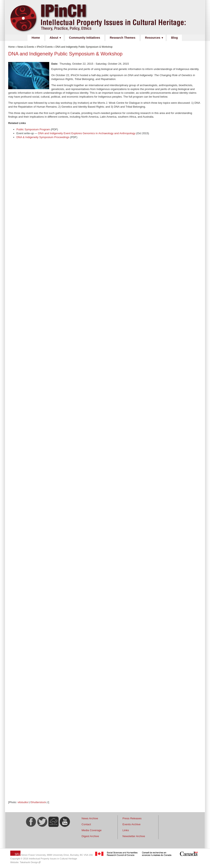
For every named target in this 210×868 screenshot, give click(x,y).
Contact (86, 824)
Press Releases (132, 818)
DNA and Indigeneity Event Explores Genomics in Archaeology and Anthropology (87, 133)
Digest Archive (90, 836)
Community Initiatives (85, 38)
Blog (174, 38)
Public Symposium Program (33, 129)
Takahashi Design (29, 862)
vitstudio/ (23, 802)
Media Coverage (92, 830)
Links (126, 830)
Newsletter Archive (134, 836)
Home (36, 38)
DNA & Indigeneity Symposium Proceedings (43, 137)
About (54, 38)
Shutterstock (38, 802)
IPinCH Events (45, 47)
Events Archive (131, 824)
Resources (153, 38)
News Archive (90, 818)
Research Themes (123, 38)
